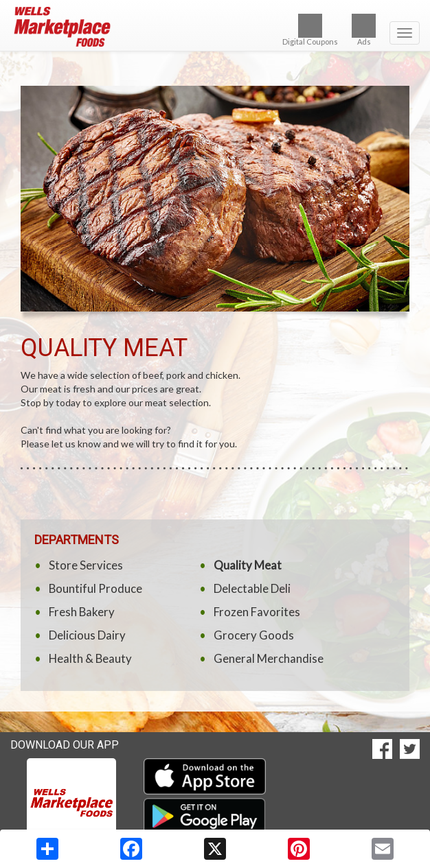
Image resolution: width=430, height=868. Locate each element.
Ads (364, 30)
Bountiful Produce (95, 588)
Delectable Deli (252, 588)
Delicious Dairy (87, 635)
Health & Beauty (90, 658)
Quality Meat (248, 565)
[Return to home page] (215, 27)
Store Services (86, 565)
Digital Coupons (310, 30)
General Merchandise (269, 658)
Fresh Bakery (82, 612)
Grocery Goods (254, 635)
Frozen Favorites (257, 612)
